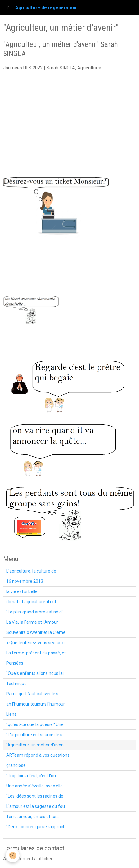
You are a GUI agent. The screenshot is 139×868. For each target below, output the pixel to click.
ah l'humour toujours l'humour (36, 704)
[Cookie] (13, 855)
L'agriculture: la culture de (31, 571)
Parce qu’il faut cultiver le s (32, 694)
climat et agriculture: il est (31, 602)
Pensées (15, 663)
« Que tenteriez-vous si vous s (35, 643)
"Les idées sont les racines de (35, 796)
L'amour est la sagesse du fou (36, 806)
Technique (16, 684)
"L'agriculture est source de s (34, 735)
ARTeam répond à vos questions (38, 755)
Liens (11, 714)
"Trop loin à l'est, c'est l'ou (31, 776)
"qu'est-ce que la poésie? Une (35, 724)
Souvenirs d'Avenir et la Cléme (36, 632)
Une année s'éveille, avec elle (34, 786)
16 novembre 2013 (25, 581)
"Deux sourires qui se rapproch (36, 827)
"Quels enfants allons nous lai (35, 673)
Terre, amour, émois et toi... (33, 817)
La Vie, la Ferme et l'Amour (32, 622)
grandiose (16, 765)
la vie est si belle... (23, 591)
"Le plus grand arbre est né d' (34, 612)
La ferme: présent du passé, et (36, 653)
